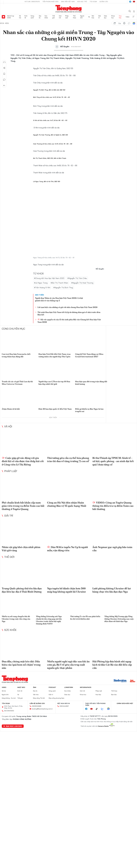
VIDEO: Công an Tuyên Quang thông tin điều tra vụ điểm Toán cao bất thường (113, 506)
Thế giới (54, 17)
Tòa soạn (93, 2)
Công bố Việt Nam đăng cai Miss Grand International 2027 (89, 355)
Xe (89, 17)
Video (128, 17)
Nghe (4, 62)
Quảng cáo (104, 2)
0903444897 (64, 706)
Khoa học (113, 17)
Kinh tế (26, 17)
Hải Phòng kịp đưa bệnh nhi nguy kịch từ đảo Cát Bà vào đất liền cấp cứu (112, 665)
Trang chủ (3, 17)
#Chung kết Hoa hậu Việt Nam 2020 (49, 278)
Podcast (52, 687)
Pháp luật (67, 17)
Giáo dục (105, 17)
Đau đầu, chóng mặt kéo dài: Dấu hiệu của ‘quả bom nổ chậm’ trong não (21, 665)
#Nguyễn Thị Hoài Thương (82, 283)
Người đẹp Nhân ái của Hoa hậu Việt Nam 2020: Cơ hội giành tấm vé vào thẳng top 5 (59, 299)
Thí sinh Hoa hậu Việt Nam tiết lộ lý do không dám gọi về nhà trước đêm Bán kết (69, 313)
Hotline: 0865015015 (32, 2)
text (119, 23)
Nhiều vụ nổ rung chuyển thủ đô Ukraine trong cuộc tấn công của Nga (16, 619)
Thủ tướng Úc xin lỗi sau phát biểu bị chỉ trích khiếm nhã (85, 618)
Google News (134, 23)
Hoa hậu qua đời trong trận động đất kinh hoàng (91, 383)
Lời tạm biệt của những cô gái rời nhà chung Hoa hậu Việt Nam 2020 (67, 307)
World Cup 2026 (11, 17)
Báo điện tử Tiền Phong (68, 9)
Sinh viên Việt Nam (68, 2)
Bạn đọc (114, 695)
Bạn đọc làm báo (13, 726)
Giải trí (99, 17)
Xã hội (20, 17)
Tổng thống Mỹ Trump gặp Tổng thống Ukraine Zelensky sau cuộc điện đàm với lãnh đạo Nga (119, 619)
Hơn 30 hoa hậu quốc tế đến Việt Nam (55, 409)
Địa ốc (40, 17)
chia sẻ (115, 23)
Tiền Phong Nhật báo (50, 2)
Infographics (86, 687)
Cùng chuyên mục (13, 329)
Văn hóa (93, 17)
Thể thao (74, 17)
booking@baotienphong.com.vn (42, 709)
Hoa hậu (120, 17)
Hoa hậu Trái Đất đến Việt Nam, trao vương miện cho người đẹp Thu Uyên (54, 355)
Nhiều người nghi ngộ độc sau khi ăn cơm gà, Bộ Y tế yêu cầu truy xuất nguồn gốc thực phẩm (68, 665)
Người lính (82, 17)
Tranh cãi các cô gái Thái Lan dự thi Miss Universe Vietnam (17, 383)
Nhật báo (21, 687)
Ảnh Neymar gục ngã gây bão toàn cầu (112, 549)
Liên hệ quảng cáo (37, 703)
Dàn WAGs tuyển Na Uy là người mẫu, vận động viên (68, 549)
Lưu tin (4, 74)
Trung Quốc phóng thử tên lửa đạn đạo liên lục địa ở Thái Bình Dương (22, 590)
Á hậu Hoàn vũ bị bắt (11, 409)
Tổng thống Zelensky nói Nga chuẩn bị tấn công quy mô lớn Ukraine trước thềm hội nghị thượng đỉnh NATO (49, 620)
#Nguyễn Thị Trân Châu (77, 278)
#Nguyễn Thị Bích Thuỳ (63, 288)
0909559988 (37, 706)
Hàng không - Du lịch (9, 698)
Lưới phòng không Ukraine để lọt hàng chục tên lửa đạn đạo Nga (112, 590)
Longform (69, 687)
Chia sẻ (4, 68)
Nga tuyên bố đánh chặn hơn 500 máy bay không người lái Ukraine (67, 590)
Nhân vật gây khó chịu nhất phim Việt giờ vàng (21, 549)
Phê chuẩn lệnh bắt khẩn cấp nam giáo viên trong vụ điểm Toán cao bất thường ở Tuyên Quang (23, 506)
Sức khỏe (46, 17)
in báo (124, 23)
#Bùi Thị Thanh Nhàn (59, 283)
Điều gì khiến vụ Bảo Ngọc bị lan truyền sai (89, 410)
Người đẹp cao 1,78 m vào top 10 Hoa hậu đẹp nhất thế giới (54, 383)
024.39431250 (9, 711)
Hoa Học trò (82, 2)
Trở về (4, 86)
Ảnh (35, 687)
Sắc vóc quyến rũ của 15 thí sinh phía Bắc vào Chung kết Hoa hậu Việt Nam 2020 (69, 321)
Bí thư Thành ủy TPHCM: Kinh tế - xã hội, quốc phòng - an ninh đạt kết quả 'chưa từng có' (113, 461)
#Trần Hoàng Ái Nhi (42, 288)
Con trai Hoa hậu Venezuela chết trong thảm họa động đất (16, 355)
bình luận (129, 23)
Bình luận (4, 80)
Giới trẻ (60, 17)
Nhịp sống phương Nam (56, 698)
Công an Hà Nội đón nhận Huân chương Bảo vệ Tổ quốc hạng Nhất (67, 504)
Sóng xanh (32, 17)
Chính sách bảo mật (125, 703)
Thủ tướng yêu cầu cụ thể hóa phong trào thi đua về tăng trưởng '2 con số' (68, 460)
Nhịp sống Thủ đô (39, 698)
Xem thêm (134, 17)
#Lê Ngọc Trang (41, 283)
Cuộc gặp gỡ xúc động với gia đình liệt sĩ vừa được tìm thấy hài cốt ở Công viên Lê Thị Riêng (23, 461)
